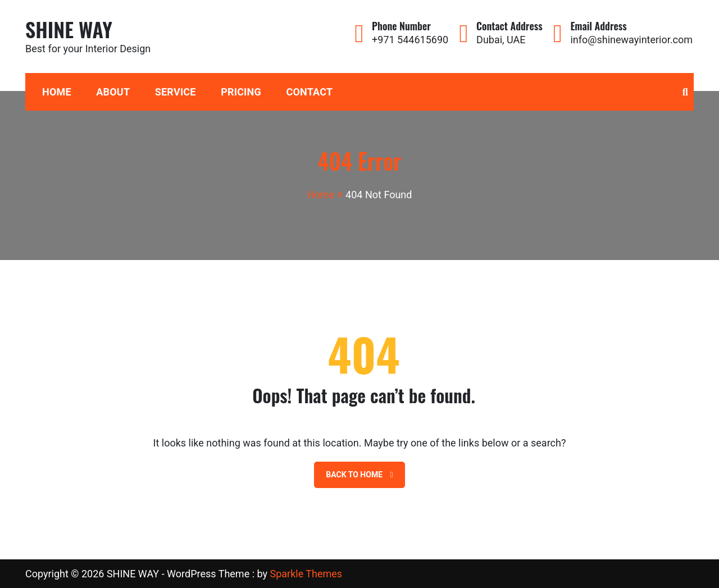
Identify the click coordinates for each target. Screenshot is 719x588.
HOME (57, 92)
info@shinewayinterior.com (631, 40)
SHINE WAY (69, 29)
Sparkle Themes (306, 574)
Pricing (241, 92)
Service (176, 92)
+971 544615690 (410, 40)
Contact (309, 92)
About (113, 92)
